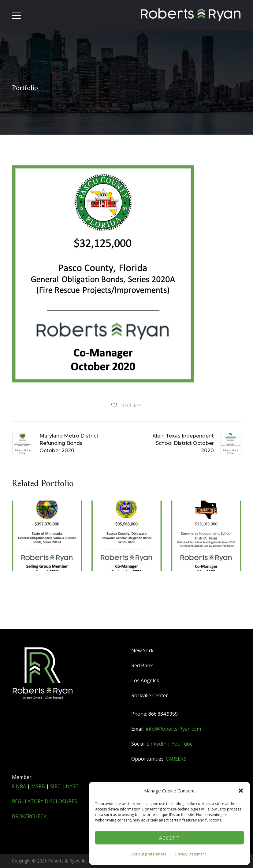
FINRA (19, 786)
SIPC (55, 786)
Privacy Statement (191, 854)
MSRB (38, 786)
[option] (47, 556)
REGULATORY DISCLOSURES (45, 801)
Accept (169, 838)
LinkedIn (156, 744)
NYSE (72, 786)
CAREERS (176, 759)
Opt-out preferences (148, 854)
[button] (241, 791)
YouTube (182, 744)
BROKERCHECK (29, 816)
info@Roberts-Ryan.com (173, 729)
